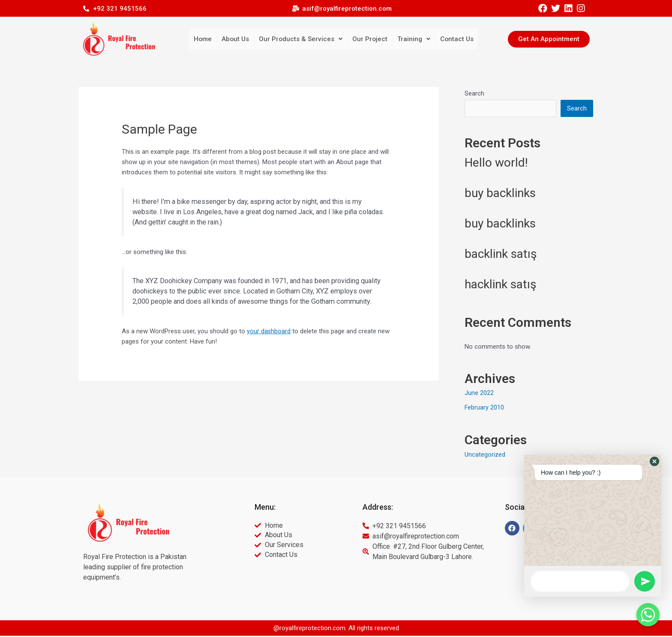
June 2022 (479, 394)
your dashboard (269, 331)
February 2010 (484, 409)
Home (211, 39)
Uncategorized (485, 456)
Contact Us (450, 39)
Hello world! (496, 164)
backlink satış (501, 255)
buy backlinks (500, 194)
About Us (242, 39)
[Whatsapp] (648, 615)
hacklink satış (500, 286)
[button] (549, 39)
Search (474, 93)
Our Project (367, 39)
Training (409, 39)
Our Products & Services (303, 39)
